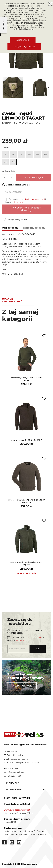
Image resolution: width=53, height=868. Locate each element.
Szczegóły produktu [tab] (34, 228)
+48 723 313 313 (11, 769)
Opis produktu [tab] (10, 228)
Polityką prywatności (35, 199)
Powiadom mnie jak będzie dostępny (26, 209)
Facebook (4, 842)
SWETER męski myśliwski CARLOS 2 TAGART (26, 379)
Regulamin (19, 202)
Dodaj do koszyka (33, 178)
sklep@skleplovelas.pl (14, 772)
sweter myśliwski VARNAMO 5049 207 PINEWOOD (27, 501)
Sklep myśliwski (22, 686)
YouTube (12, 842)
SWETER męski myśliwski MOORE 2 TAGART (27, 564)
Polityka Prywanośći (24, 47)
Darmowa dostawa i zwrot (17, 810)
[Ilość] (8, 178)
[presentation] (5, 88)
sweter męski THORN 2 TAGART (26, 440)
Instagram (19, 842)
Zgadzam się (23, 40)
